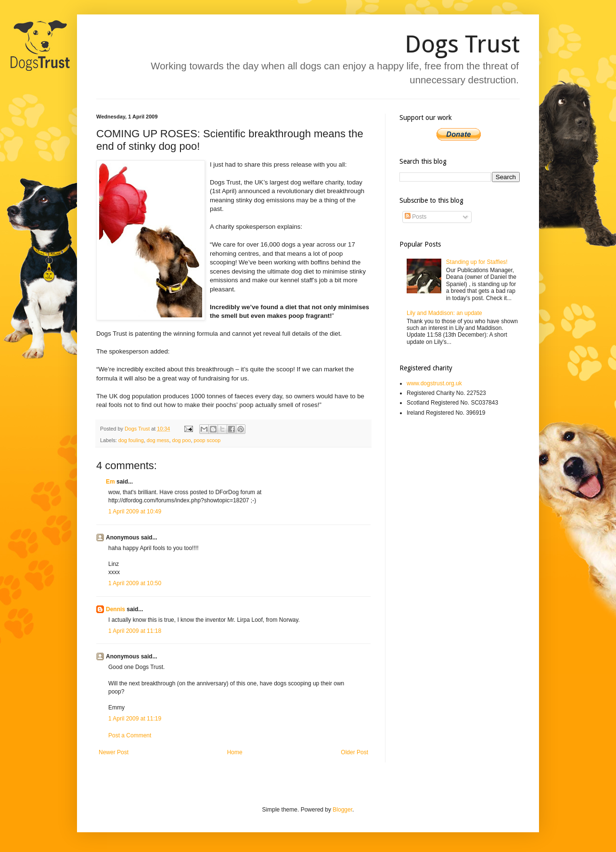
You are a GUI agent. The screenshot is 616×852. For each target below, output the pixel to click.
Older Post (354, 752)
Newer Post (114, 752)
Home (235, 752)
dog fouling (131, 440)
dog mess (158, 440)
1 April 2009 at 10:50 (135, 583)
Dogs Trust (462, 44)
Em (110, 482)
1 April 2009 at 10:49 (135, 511)
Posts (416, 217)
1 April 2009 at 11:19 (135, 719)
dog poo (181, 440)
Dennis (115, 609)
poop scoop (207, 440)
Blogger (342, 810)
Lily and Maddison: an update (444, 313)
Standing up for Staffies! (477, 262)
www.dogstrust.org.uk (434, 383)
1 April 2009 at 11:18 (135, 631)
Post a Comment (130, 735)
